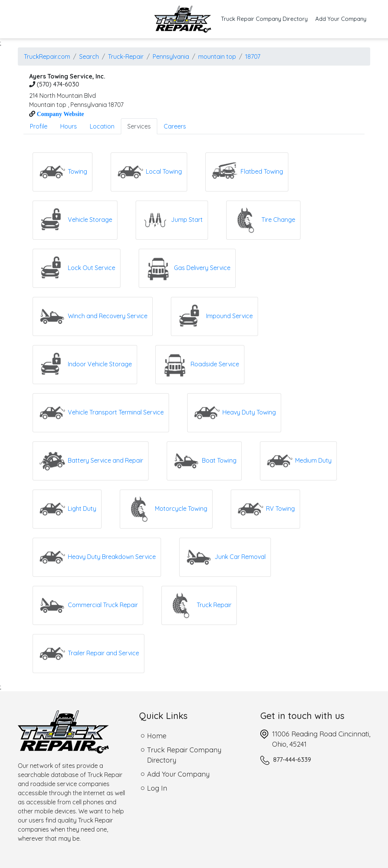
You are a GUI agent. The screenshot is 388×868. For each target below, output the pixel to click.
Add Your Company (341, 19)
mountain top (217, 57)
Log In (157, 788)
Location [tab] (102, 126)
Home (157, 736)
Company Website (60, 114)
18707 (253, 57)
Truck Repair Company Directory (266, 18)
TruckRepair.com (47, 57)
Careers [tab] (175, 126)
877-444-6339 (292, 760)
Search (89, 57)
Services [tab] (139, 126)
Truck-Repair (126, 57)
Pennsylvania (171, 57)
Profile (39, 126)
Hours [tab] (69, 126)
